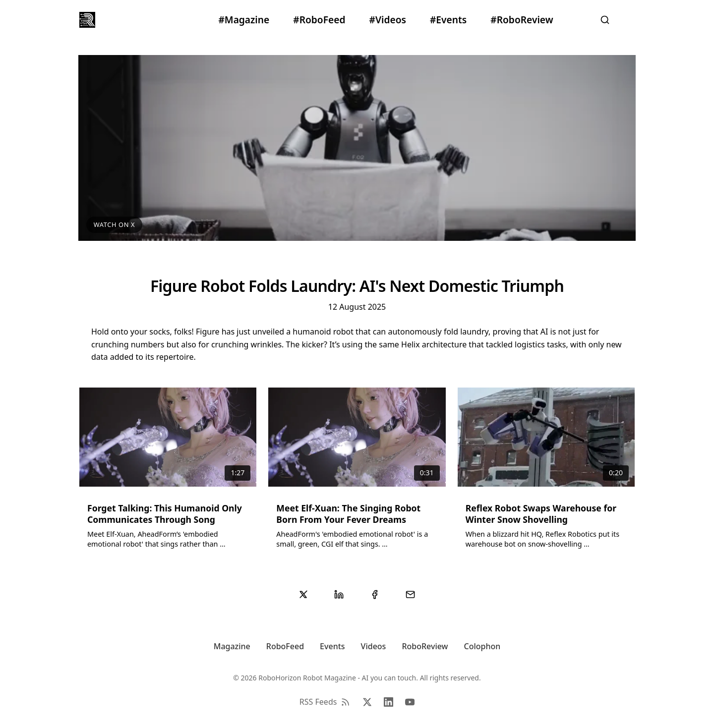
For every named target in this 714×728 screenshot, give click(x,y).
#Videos (388, 20)
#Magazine (244, 20)
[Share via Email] (411, 595)
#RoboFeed (319, 20)
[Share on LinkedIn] (339, 595)
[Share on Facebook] (375, 595)
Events (332, 646)
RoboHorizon (124, 20)
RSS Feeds (325, 702)
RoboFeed (285, 646)
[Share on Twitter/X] (303, 595)
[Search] (605, 20)
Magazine (232, 646)
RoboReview (425, 646)
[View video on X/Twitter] (357, 148)
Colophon (482, 646)
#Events (448, 20)
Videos (374, 646)
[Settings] (631, 20)
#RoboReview (522, 20)
